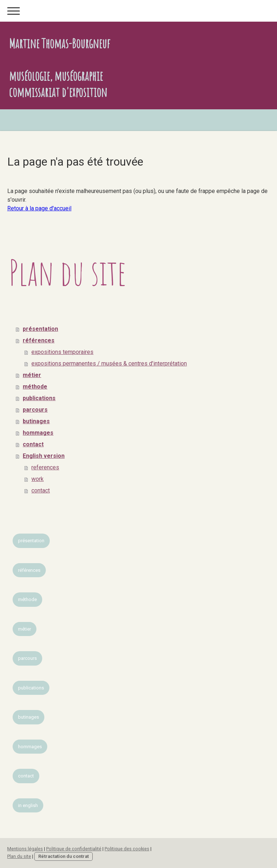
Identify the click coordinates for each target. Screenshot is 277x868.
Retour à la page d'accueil (39, 208)
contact (33, 444)
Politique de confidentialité (74, 849)
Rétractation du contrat (63, 856)
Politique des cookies (127, 849)
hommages (38, 433)
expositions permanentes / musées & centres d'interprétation (109, 363)
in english (28, 805)
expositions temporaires (62, 352)
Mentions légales (25, 849)
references (45, 467)
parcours (35, 410)
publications (39, 398)
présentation (40, 329)
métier (32, 375)
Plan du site (19, 856)
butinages (36, 421)
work (38, 479)
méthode (35, 387)
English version (44, 456)
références (39, 340)
